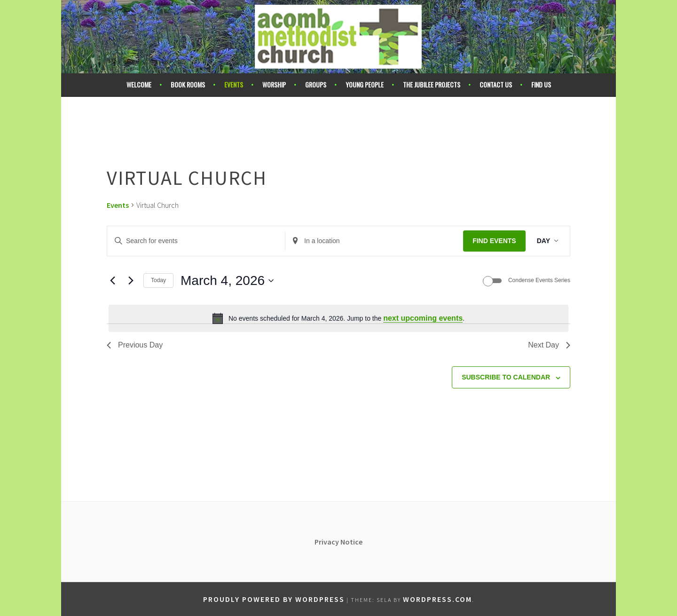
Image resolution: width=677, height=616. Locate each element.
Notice (351, 542)
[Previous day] (112, 281)
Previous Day (135, 345)
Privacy (327, 542)
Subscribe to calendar (506, 377)
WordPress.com (437, 599)
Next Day (549, 345)
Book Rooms (188, 84)
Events (234, 84)
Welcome (139, 84)
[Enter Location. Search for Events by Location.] (374, 241)
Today (158, 280)
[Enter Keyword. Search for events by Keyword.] (196, 241)
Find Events (494, 241)
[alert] (338, 318)
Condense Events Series (539, 280)
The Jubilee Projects (432, 84)
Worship (274, 84)
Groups (316, 84)
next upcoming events (423, 318)
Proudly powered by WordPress (274, 599)
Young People (365, 84)
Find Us (541, 84)
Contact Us (496, 84)
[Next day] (131, 281)
